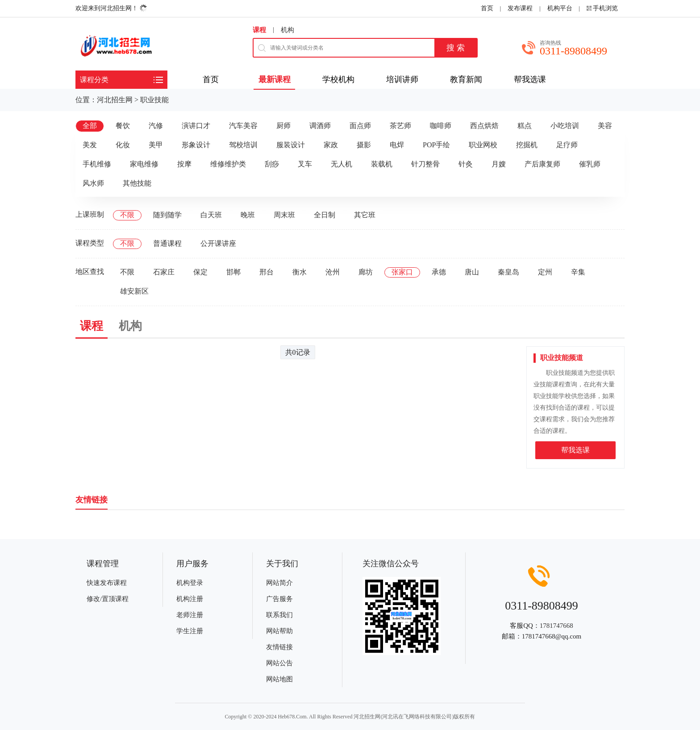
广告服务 (279, 599)
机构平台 (560, 8)
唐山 (472, 272)
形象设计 (196, 145)
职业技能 (154, 100)
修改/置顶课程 (108, 599)
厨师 (283, 126)
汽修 (156, 126)
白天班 (211, 215)
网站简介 (279, 583)
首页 (487, 8)
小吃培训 (565, 126)
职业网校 (483, 145)
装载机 (382, 164)
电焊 (397, 145)
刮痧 (272, 164)
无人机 (342, 164)
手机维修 (97, 164)
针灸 (466, 164)
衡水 (300, 272)
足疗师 (567, 145)
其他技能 (137, 183)
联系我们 (279, 615)
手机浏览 (605, 8)
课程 (259, 30)
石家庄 (164, 272)
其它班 (365, 215)
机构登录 (190, 583)
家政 (331, 145)
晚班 (248, 215)
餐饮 (123, 126)
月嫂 (499, 164)
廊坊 (366, 272)
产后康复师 (542, 164)
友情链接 (279, 647)
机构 (287, 30)
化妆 (123, 145)
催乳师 (590, 164)
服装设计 (291, 145)
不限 (127, 215)
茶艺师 (400, 126)
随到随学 (167, 215)
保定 (200, 272)
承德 (439, 272)
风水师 (93, 183)
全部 (90, 126)
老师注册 (190, 615)
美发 (90, 145)
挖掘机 (527, 145)
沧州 (333, 272)
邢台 (267, 272)
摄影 (364, 145)
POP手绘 (436, 145)
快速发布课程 (107, 583)
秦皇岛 (508, 272)
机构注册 (190, 599)
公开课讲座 (218, 243)
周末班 (284, 215)
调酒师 (320, 126)
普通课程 (167, 243)
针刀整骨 (425, 164)
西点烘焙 (484, 126)
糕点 (525, 126)
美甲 (156, 145)
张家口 (402, 272)
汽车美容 (243, 126)
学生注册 (190, 631)
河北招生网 (115, 100)
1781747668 (556, 626)
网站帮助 (279, 631)
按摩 (184, 164)
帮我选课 (575, 450)
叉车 (305, 164)
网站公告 (279, 663)
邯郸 (233, 272)
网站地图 (279, 679)
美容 (605, 126)
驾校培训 (243, 145)
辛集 (578, 272)
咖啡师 (441, 126)
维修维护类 (228, 164)
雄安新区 (134, 291)
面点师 (360, 126)
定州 (545, 272)
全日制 (325, 215)
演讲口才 (196, 126)
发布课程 (520, 8)
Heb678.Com (292, 717)
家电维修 (144, 164)
